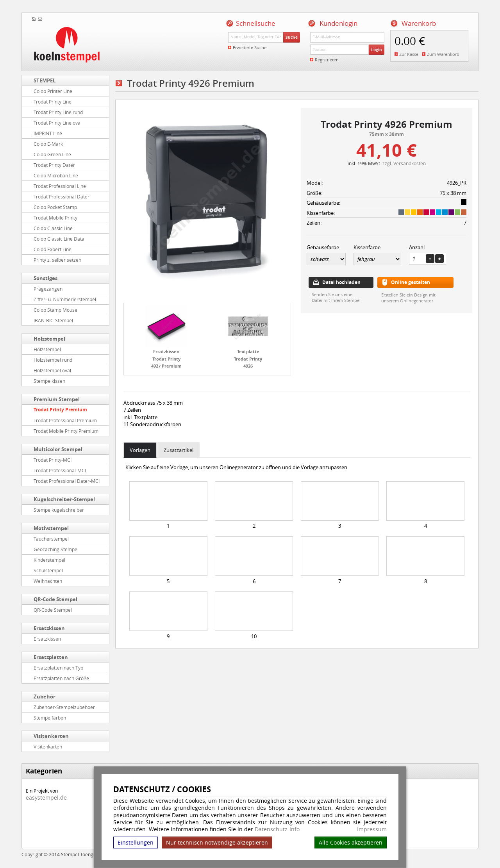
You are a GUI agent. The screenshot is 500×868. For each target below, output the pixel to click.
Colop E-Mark (48, 144)
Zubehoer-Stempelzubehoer (64, 707)
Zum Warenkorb (443, 54)
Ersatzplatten (51, 657)
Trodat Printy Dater (54, 165)
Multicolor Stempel (58, 449)
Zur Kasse (409, 54)
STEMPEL (45, 80)
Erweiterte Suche (250, 47)
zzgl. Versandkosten (404, 163)
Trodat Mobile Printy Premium (66, 431)
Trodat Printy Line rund (58, 112)
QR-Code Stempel (55, 599)
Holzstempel (49, 339)
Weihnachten (48, 581)
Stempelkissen (49, 381)
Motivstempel (51, 528)
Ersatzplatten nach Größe (61, 678)
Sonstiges (46, 278)
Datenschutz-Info (277, 829)
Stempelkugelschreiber (59, 510)
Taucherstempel (51, 539)
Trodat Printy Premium (60, 410)
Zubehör (45, 697)
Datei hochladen (341, 282)
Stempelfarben (50, 718)
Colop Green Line (52, 154)
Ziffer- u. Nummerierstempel (65, 299)
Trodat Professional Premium (65, 420)
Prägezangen (48, 289)
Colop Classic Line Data (59, 239)
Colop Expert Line (53, 249)
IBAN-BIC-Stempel (53, 320)
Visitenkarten (51, 736)
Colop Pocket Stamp (55, 207)
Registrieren (327, 60)
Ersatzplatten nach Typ (58, 668)
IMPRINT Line (48, 133)
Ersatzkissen (49, 628)
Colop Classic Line (53, 228)
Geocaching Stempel (56, 549)
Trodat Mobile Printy (55, 218)
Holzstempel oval (52, 370)
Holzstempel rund (53, 360)
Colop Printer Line (53, 91)
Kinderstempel (49, 560)
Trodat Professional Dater (62, 196)
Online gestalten (411, 282)
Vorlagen (140, 450)
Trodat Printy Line (53, 102)
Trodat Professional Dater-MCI (67, 481)
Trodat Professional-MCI (60, 470)
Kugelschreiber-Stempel (64, 499)
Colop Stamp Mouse (55, 310)
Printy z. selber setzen (57, 260)
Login (377, 50)
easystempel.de (46, 797)
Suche (292, 37)
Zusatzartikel (179, 450)
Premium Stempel (57, 399)
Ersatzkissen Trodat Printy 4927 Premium (166, 359)
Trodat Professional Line (60, 186)
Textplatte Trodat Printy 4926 (248, 359)
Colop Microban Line (56, 175)
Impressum (372, 829)
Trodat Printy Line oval (58, 123)
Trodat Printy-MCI (53, 460)
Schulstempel (48, 570)
